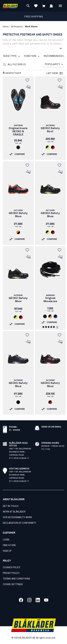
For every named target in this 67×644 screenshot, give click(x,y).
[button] (28, 80)
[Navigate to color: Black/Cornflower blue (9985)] (55, 316)
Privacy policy (11, 573)
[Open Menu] (60, 6)
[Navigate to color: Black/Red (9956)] (53, 147)
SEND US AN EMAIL (51, 427)
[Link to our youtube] (46, 600)
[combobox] (53, 64)
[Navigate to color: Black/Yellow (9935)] (48, 147)
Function (32, 56)
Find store (9, 545)
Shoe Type (12, 56)
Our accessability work (17, 517)
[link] (18, 118)
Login (6, 540)
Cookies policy (12, 568)
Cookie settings (13, 584)
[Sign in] (51, 6)
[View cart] (44, 6)
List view (55, 73)
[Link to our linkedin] (38, 600)
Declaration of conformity (20, 523)
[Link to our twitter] (29, 600)
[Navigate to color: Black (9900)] (18, 147)
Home (6, 27)
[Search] (28, 6)
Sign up (7, 551)
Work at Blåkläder (14, 512)
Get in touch (11, 506)
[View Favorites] (36, 6)
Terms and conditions (16, 579)
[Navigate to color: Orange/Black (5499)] (18, 232)
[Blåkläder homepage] (10, 6)
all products (17, 27)
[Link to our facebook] (21, 600)
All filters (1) (14, 65)
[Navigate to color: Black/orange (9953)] (50, 316)
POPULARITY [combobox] (52, 64)
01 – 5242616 (15, 430)
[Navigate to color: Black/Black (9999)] (18, 402)
